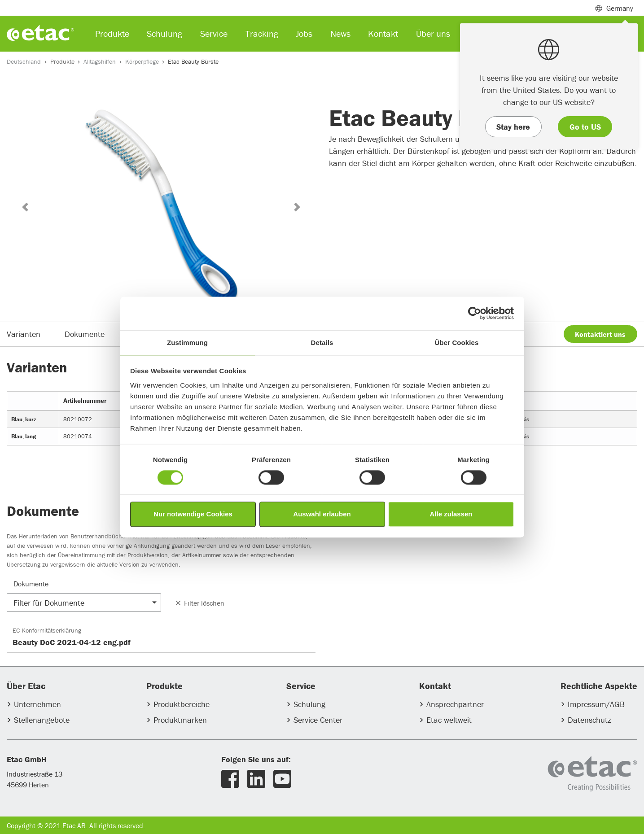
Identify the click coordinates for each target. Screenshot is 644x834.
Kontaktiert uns (600, 334)
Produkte (62, 61)
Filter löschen (199, 603)
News (340, 33)
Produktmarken (180, 720)
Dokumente (85, 334)
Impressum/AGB (596, 704)
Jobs (304, 33)
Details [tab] (322, 343)
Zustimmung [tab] (187, 343)
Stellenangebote (42, 720)
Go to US (585, 127)
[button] (25, 207)
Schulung (309, 704)
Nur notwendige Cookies (193, 514)
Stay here (513, 127)
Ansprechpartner (455, 704)
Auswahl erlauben (322, 514)
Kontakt (383, 33)
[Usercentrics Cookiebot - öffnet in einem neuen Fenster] (475, 313)
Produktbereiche (182, 704)
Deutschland (24, 61)
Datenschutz (589, 720)
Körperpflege (142, 61)
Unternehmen (37, 704)
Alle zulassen (451, 514)
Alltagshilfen (100, 61)
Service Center (318, 720)
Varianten (24, 334)
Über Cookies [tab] (457, 343)
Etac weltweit (449, 720)
